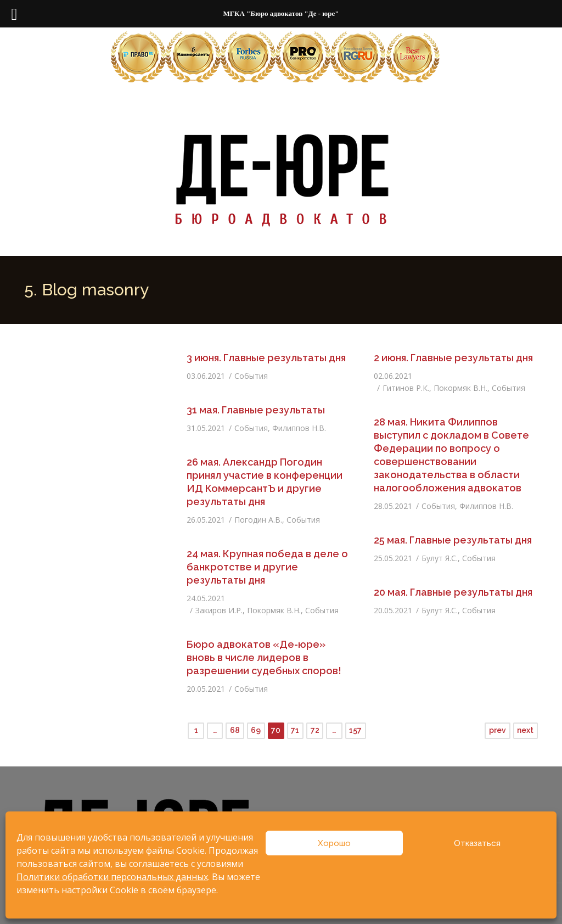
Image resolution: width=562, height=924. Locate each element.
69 (256, 730)
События (251, 376)
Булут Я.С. (440, 558)
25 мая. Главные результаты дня (453, 540)
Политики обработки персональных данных (112, 877)
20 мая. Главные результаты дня (453, 592)
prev (498, 730)
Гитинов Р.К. (406, 388)
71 (295, 730)
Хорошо (334, 843)
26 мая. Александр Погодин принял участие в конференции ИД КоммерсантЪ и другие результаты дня (265, 482)
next (525, 730)
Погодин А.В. (258, 520)
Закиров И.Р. (219, 610)
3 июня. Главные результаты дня (266, 358)
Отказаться (477, 843)
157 (355, 730)
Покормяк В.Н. (460, 388)
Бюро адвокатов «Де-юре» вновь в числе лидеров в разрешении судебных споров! (264, 657)
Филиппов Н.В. (299, 428)
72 (315, 730)
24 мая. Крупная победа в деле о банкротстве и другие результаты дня (267, 567)
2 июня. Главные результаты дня (453, 358)
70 (276, 730)
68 (235, 730)
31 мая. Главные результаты (256, 410)
